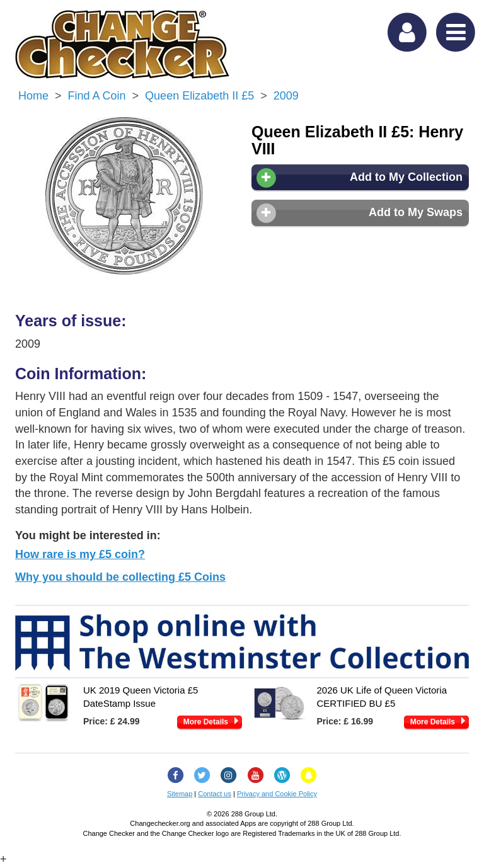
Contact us (215, 794)
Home (33, 96)
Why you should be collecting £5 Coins (120, 577)
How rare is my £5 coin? (80, 554)
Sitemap (180, 794)
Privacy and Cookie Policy (277, 794)
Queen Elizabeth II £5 (199, 96)
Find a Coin (97, 96)
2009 (286, 96)
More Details (206, 722)
